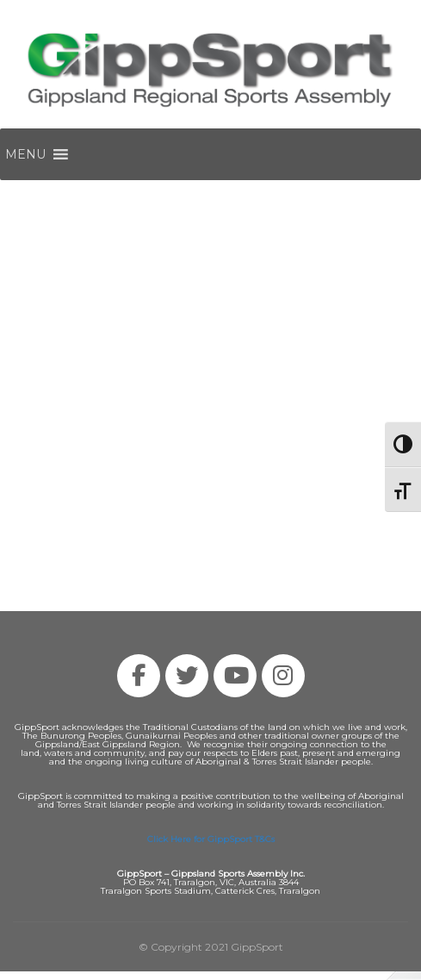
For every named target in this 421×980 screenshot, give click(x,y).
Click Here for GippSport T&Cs (211, 839)
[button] (25, 154)
